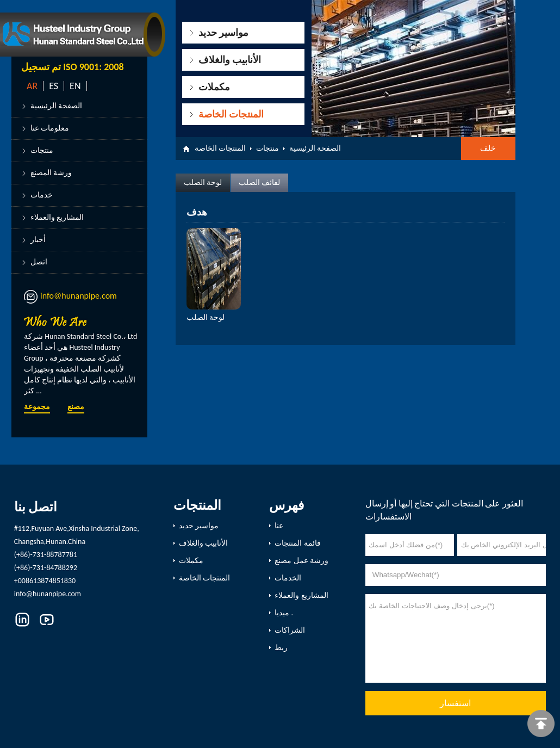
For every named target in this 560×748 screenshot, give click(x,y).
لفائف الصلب (259, 183)
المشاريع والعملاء (57, 217)
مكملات (214, 87)
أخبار (38, 240)
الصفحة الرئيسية (56, 106)
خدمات (42, 195)
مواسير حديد (223, 33)
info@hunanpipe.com (79, 296)
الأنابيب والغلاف (230, 60)
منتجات (42, 150)
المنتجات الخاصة (231, 114)
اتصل (39, 262)
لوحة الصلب (203, 183)
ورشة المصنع (51, 173)
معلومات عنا (50, 128)
